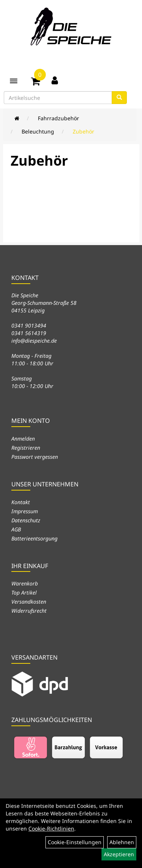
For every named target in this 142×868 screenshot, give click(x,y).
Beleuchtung (38, 131)
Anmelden (23, 439)
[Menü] (14, 81)
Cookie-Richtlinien (51, 828)
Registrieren (26, 448)
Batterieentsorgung (34, 538)
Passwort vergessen (35, 457)
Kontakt (21, 502)
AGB (16, 529)
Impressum (25, 511)
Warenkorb (25, 583)
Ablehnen (122, 842)
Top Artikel (24, 592)
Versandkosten (29, 602)
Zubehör (83, 131)
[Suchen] (119, 98)
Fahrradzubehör (59, 118)
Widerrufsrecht (29, 611)
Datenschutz (26, 520)
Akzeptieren (119, 854)
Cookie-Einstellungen (75, 842)
